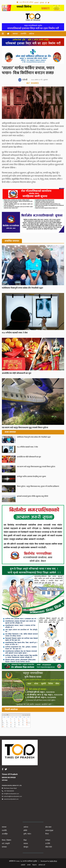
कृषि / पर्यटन (27, 834)
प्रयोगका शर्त (42, 865)
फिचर (47, 834)
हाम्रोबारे (37, 3)
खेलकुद (26, 847)
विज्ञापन (35, 865)
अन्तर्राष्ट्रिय (5, 834)
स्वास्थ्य (26, 844)
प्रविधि (25, 831)
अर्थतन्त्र (31, 34)
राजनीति (23, 34)
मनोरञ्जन (48, 840)
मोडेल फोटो (49, 847)
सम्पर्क (29, 865)
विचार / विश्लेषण (6, 840)
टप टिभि (48, 844)
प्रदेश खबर (48, 827)
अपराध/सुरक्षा (49, 831)
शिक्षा (25, 840)
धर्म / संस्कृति (6, 844)
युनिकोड (42, 3)
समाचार (15, 34)
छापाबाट (4, 847)
